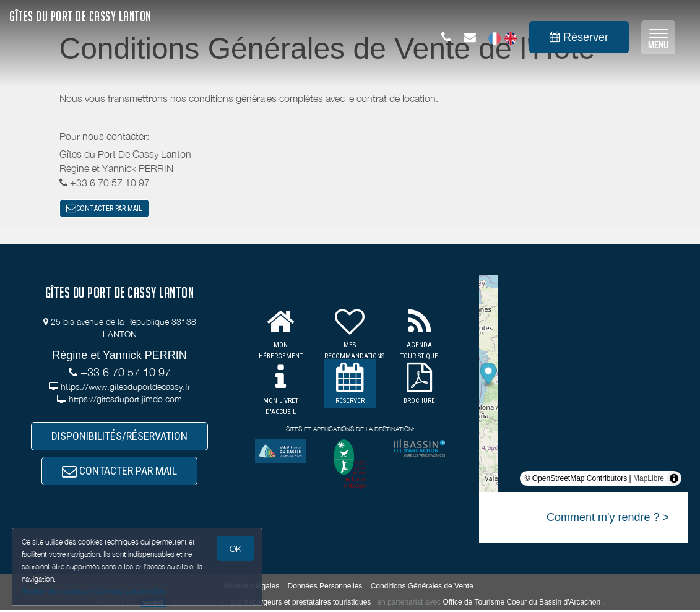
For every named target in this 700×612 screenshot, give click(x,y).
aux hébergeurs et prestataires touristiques (300, 603)
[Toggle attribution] (674, 480)
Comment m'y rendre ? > (608, 519)
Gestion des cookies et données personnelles (94, 591)
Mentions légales (251, 587)
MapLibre (649, 480)
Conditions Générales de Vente (422, 587)
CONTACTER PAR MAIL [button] (104, 209)
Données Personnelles (325, 587)
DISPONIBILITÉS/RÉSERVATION (119, 439)
